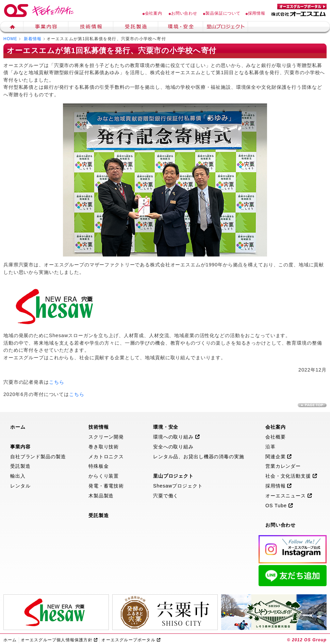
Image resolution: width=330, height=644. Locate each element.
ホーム (12, 28)
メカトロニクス (106, 457)
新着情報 (33, 39)
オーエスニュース (289, 496)
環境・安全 (181, 28)
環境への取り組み (177, 437)
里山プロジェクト (226, 28)
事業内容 (46, 28)
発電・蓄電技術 (106, 486)
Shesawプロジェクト (178, 486)
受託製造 (20, 466)
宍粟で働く (166, 496)
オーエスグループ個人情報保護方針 (59, 640)
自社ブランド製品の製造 (38, 457)
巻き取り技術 (104, 447)
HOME (10, 39)
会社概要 (275, 437)
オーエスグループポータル (131, 640)
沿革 (270, 447)
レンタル (20, 486)
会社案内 (152, 13)
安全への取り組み (173, 447)
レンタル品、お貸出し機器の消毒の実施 (199, 457)
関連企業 (279, 457)
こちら (57, 382)
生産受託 (136, 28)
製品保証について (222, 13)
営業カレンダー (283, 466)
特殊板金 (98, 466)
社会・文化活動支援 (291, 476)
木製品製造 (101, 496)
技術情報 (91, 28)
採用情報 (255, 13)
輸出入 (18, 476)
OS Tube (279, 506)
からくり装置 (104, 476)
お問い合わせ (183, 13)
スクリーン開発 (106, 437)
